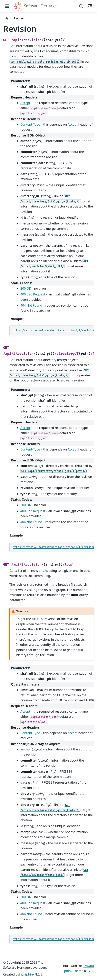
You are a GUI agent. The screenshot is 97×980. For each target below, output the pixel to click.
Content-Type (30, 124)
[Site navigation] (7, 6)
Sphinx (29, 974)
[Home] (7, 18)
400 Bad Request (33, 294)
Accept (25, 103)
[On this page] (90, 6)
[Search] (81, 6)
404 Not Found (31, 305)
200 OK (26, 288)
